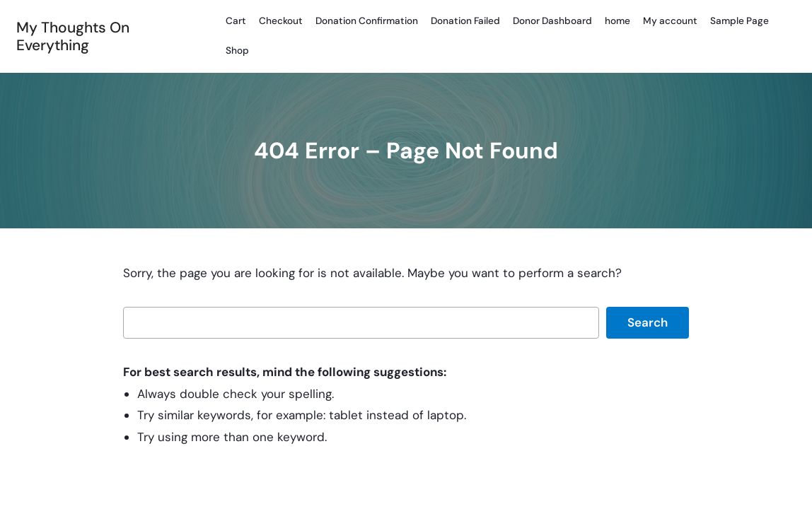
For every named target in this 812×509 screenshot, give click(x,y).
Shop (237, 51)
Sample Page (739, 21)
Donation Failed (465, 21)
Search (648, 322)
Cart (236, 21)
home (617, 21)
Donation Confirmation (367, 21)
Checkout (281, 21)
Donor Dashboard (552, 21)
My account (670, 21)
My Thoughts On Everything (73, 36)
